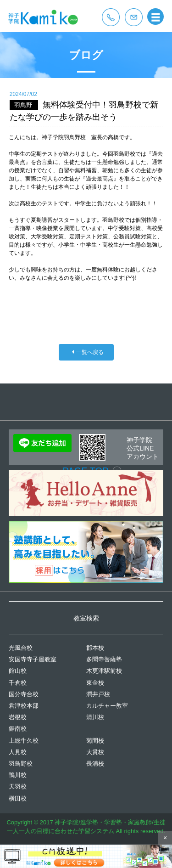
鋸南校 (18, 729)
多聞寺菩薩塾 (104, 659)
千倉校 (18, 683)
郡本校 (95, 648)
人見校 (18, 752)
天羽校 (18, 786)
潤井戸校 (98, 694)
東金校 (95, 683)
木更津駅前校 (104, 671)
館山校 (18, 671)
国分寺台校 (24, 694)
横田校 (18, 798)
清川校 (95, 717)
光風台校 (21, 648)
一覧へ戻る (90, 352)
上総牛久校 (24, 741)
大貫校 (95, 752)
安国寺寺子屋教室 (33, 659)
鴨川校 (18, 775)
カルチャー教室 (107, 706)
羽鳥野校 (21, 764)
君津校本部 (24, 706)
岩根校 (18, 717)
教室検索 (86, 618)
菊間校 (95, 741)
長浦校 (95, 764)
